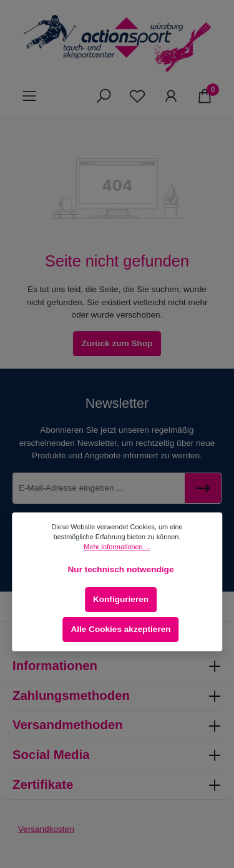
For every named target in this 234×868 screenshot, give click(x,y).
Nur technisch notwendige (121, 569)
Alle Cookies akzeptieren (120, 629)
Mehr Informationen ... (117, 547)
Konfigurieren (121, 599)
